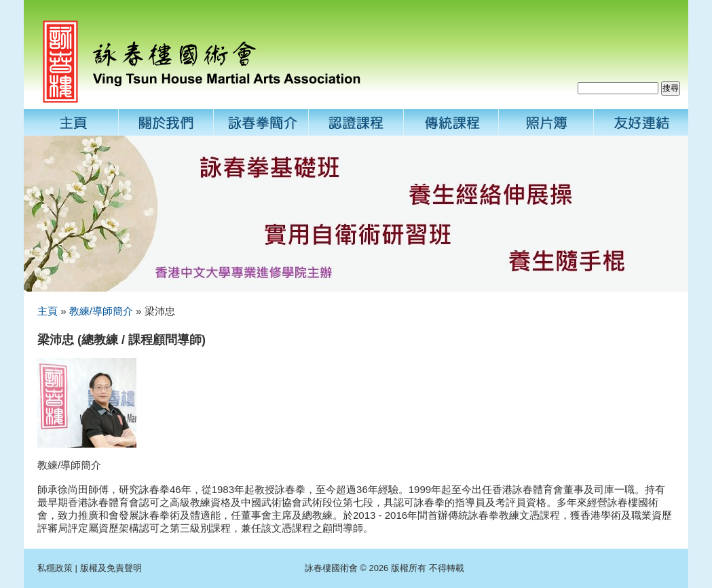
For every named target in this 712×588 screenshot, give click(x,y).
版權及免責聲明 (111, 568)
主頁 (48, 311)
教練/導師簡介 (101, 311)
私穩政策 (55, 568)
